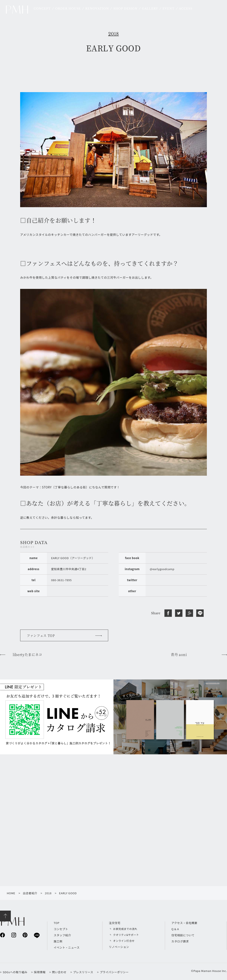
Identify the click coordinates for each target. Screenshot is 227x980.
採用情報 (40, 972)
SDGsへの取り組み (15, 972)
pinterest (25, 935)
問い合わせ (59, 972)
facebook (2, 935)
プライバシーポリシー (114, 972)
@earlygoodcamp (162, 569)
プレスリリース (83, 972)
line (36, 935)
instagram (14, 935)
